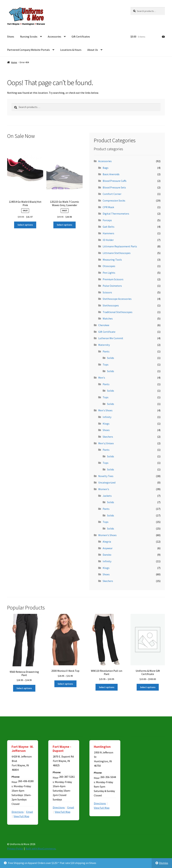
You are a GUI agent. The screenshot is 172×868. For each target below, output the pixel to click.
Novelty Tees (106, 476)
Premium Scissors (113, 279)
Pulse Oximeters (112, 286)
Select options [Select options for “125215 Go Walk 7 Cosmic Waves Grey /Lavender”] (64, 225)
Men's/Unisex (106, 443)
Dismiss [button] (164, 863)
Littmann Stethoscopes (117, 253)
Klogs (106, 424)
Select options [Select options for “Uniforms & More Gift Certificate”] (148, 687)
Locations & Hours (71, 50)
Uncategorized (107, 482)
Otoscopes (109, 266)
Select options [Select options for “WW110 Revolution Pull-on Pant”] (107, 687)
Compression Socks (114, 200)
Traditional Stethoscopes (118, 312)
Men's (102, 378)
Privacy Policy (15, 848)
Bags (106, 168)
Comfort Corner (112, 194)
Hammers (108, 233)
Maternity (104, 345)
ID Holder (108, 240)
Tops (106, 364)
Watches (108, 318)
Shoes (11, 36)
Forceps (107, 220)
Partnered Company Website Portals (28, 50)
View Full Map (21, 816)
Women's (104, 489)
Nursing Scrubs (29, 36)
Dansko (107, 555)
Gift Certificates (81, 36)
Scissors (107, 292)
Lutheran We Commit (111, 338)
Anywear (108, 548)
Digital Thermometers (116, 214)
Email (30, 812)
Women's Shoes (107, 535)
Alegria (107, 542)
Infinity (107, 417)
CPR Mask (108, 207)
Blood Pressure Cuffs (115, 181)
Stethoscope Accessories (117, 299)
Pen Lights (109, 273)
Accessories (54, 36)
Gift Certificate (107, 332)
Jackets (107, 496)
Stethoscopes (111, 305)
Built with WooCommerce (41, 848)
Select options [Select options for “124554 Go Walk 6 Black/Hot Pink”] (25, 225)
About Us (93, 50)
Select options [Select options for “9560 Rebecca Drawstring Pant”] (24, 688)
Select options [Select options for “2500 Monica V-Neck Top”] (65, 684)
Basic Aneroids (111, 174)
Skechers (108, 437)
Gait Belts (109, 227)
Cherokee (104, 325)
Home (14, 62)
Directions (18, 812)
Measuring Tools (112, 260)
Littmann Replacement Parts (120, 246)
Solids (111, 358)
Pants (106, 351)
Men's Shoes (105, 410)
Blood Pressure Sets (114, 187)
